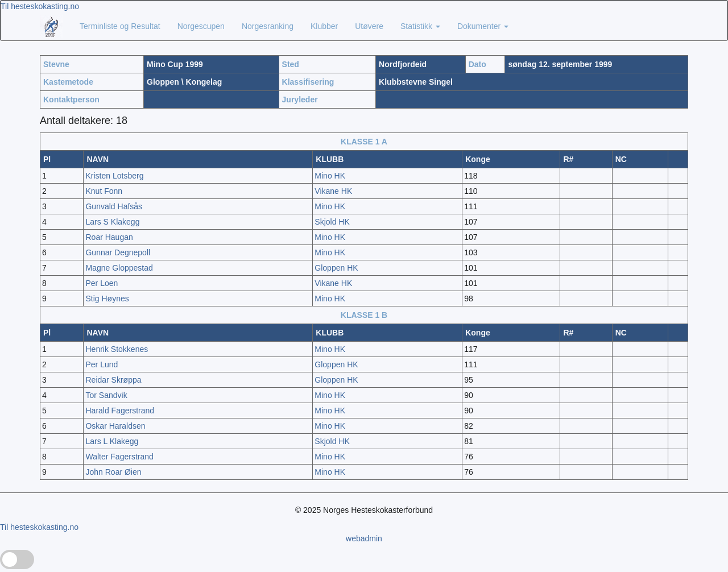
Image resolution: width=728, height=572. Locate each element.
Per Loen (102, 283)
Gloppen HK (336, 268)
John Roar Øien (113, 472)
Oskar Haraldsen (115, 426)
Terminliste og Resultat (120, 26)
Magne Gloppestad (119, 268)
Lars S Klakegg (112, 222)
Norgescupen (201, 26)
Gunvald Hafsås (114, 206)
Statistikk (420, 26)
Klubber (324, 26)
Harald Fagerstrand (120, 411)
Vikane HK (333, 191)
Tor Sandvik (106, 395)
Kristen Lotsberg (114, 176)
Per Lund (102, 364)
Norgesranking (268, 26)
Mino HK (330, 176)
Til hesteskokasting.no (40, 6)
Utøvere (369, 26)
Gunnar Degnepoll (118, 252)
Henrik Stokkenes (117, 349)
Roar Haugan (109, 237)
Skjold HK (332, 222)
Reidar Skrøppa (113, 380)
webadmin (364, 538)
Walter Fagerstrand (119, 457)
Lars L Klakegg (112, 441)
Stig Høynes (107, 299)
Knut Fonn (104, 191)
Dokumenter (483, 26)
